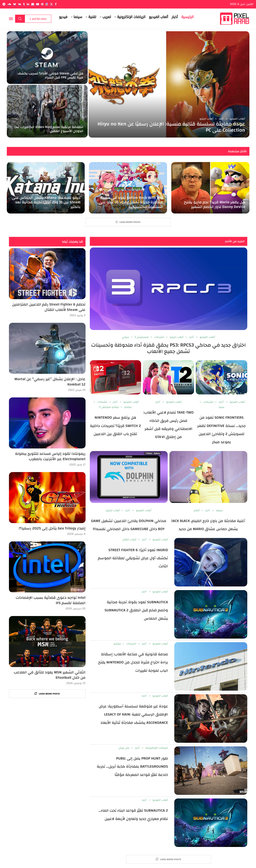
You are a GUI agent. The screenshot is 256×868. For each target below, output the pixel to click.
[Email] (33, 4)
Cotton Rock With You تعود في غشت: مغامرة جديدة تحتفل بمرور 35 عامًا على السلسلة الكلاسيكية (131, 202)
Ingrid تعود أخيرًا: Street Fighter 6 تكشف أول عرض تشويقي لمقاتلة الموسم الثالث (133, 558)
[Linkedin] (28, 4)
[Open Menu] (11, 19)
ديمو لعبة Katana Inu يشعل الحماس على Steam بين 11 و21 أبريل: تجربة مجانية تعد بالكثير (46, 202)
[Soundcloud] (9, 4)
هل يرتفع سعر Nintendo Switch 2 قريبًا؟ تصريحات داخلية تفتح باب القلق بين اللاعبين (115, 426)
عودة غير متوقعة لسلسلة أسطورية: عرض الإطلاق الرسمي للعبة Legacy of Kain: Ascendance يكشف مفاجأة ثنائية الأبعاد (133, 714)
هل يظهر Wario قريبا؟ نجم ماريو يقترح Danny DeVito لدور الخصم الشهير (214, 204)
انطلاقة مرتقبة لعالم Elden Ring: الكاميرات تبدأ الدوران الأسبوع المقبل (49, 129)
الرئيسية (187, 17)
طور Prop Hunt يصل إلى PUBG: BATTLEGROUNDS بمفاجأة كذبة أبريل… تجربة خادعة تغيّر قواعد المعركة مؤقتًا (132, 767)
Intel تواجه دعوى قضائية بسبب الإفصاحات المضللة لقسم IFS (50, 600)
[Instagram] (47, 4)
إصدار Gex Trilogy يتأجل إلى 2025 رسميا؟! (52, 528)
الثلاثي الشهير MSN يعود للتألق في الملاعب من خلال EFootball (49, 675)
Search (20, 19)
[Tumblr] (24, 4)
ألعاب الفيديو (158, 17)
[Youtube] (38, 4)
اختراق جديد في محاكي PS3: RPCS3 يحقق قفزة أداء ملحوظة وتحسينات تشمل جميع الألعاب (168, 348)
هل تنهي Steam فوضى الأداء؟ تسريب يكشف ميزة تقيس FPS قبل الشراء (50, 75)
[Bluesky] (15, 4)
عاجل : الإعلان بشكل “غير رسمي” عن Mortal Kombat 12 (50, 382)
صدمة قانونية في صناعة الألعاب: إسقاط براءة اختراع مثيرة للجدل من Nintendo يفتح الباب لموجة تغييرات (133, 662)
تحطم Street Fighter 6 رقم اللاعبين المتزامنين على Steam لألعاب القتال (49, 307)
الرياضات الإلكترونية (131, 17)
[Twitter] (51, 4)
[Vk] (20, 4)
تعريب (107, 17)
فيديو (63, 17)
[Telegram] (4, 4)
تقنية (92, 17)
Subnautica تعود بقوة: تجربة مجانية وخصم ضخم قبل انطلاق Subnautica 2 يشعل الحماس (136, 610)
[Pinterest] (42, 4)
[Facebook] (56, 4)
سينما (78, 17)
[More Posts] (128, 222)
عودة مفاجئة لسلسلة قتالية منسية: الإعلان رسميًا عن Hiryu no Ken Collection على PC (171, 127)
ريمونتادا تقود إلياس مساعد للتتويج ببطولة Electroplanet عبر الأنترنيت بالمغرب (50, 456)
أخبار (175, 17)
